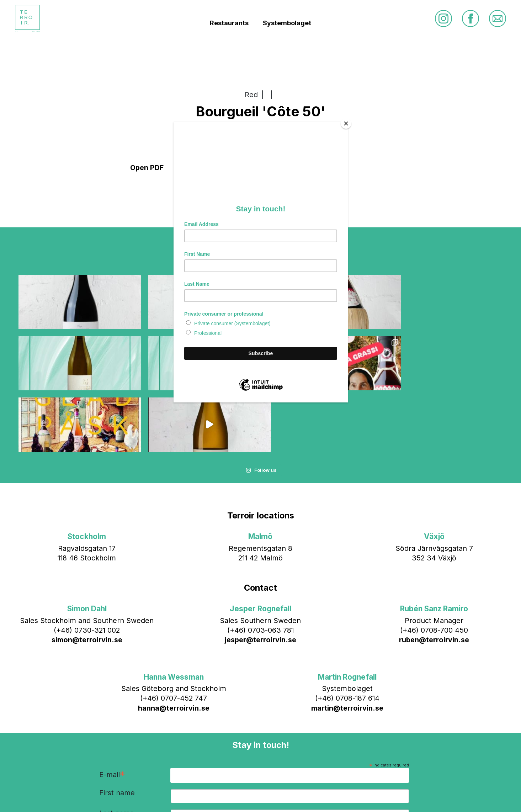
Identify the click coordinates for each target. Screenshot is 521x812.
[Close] (346, 123)
